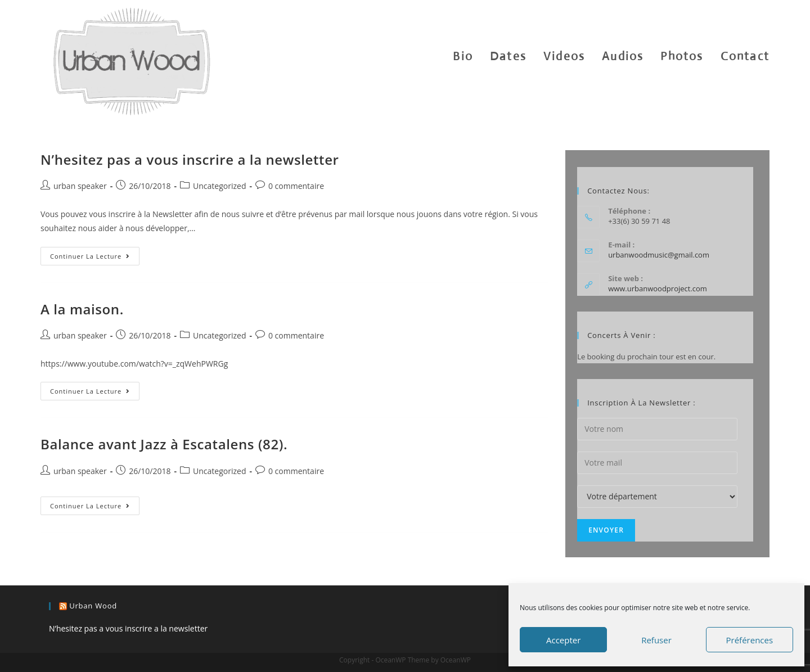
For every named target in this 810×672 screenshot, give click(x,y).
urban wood (93, 606)
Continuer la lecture (95, 258)
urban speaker (80, 186)
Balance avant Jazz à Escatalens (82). (164, 444)
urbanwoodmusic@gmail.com (659, 255)
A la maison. (82, 309)
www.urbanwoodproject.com (658, 288)
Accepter (563, 640)
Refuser (656, 640)
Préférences (750, 640)
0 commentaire (296, 186)
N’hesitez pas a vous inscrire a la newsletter (190, 159)
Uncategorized (219, 186)
